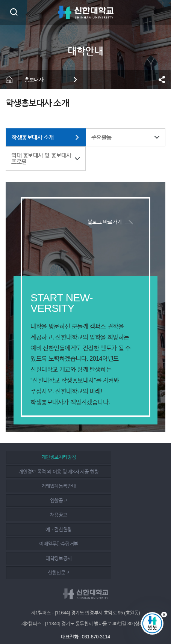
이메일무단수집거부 (45, 508)
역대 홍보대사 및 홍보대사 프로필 (41, 158)
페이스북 (70, 618)
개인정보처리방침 (45, 464)
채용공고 (45, 493)
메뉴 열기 (160, 12)
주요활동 (101, 137)
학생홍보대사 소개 (33, 137)
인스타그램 (86, 618)
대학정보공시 (124, 508)
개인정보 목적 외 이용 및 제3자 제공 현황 (124, 461)
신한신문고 (45, 522)
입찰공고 (124, 479)
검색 (14, 12)
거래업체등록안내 (45, 479)
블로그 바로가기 (105, 222)
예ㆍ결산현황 (124, 493)
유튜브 (103, 618)
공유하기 (162, 80)
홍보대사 (34, 80)
